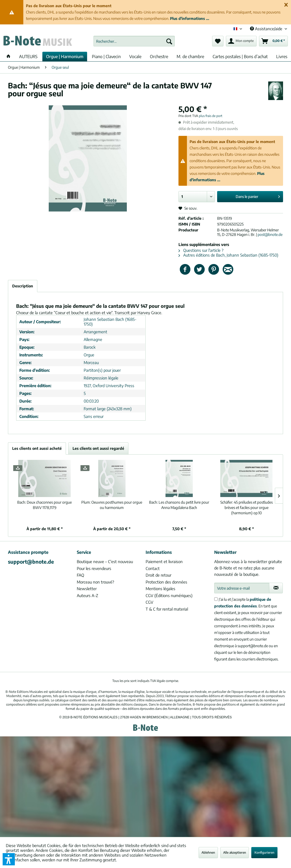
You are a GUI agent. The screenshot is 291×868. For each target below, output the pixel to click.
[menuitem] (134, 41)
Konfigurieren (264, 852)
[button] (9, 859)
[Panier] (273, 41)
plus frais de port (211, 116)
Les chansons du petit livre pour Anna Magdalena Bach (179, 505)
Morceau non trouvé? (95, 582)
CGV (149, 602)
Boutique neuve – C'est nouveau (105, 562)
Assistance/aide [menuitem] (267, 29)
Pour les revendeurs (94, 568)
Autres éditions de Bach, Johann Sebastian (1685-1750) (228, 255)
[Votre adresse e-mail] (242, 588)
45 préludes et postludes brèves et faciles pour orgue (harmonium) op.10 (247, 508)
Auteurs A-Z (88, 595)
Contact (153, 568)
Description (23, 286)
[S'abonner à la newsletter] (276, 588)
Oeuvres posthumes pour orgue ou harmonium (112, 505)
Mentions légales (160, 589)
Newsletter (87, 589)
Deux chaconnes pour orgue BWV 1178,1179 (44, 505)
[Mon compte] (241, 41)
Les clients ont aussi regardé (98, 448)
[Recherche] (169, 41)
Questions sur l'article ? (201, 250)
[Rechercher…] (134, 41)
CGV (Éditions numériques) (169, 595)
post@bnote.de (270, 234)
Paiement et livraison (164, 562)
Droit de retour (158, 575)
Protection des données (166, 582)
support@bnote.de (31, 562)
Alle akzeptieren (235, 852)
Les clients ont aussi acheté (37, 448)
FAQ (80, 575)
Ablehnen (208, 852)
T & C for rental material (167, 609)
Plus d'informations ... (190, 18)
